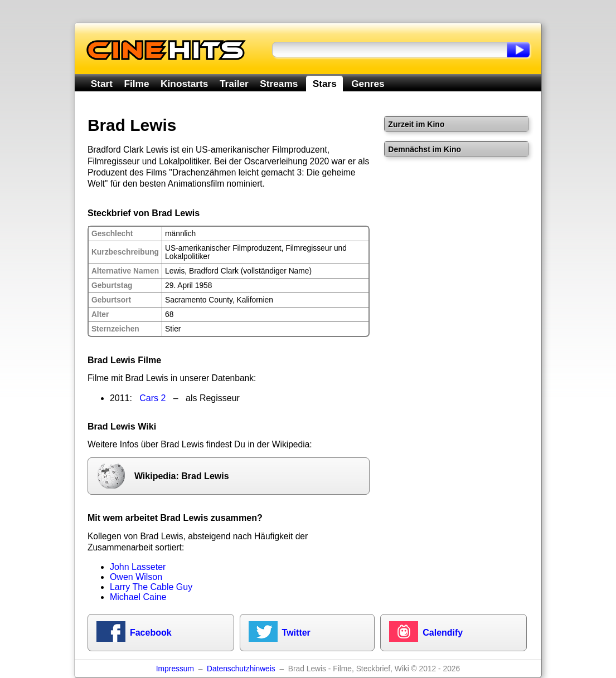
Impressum (175, 669)
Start (102, 84)
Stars (325, 84)
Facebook (151, 633)
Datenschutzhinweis (241, 669)
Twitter (296, 633)
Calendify (443, 633)
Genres (368, 84)
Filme (137, 84)
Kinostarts (184, 84)
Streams (279, 84)
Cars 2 (152, 398)
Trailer (234, 84)
